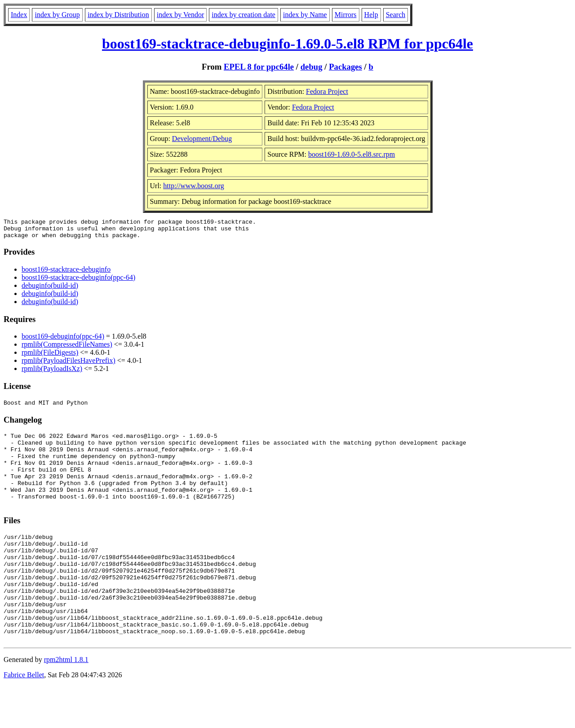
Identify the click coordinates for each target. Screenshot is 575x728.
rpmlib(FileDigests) (50, 356)
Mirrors (346, 15)
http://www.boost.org (194, 186)
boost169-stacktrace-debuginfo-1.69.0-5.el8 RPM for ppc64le (287, 44)
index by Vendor (180, 15)
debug (312, 67)
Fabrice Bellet (24, 717)
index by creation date (243, 15)
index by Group (57, 15)
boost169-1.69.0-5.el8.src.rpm (352, 154)
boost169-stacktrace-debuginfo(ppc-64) (78, 281)
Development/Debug (202, 139)
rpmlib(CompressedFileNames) (67, 348)
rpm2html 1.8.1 (66, 701)
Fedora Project (327, 91)
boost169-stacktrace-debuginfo (66, 273)
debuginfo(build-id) (50, 289)
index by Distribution (118, 15)
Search (396, 15)
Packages (345, 67)
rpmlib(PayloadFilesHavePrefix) (69, 364)
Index (19, 15)
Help (371, 15)
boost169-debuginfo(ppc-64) (63, 340)
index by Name (305, 15)
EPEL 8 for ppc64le (259, 67)
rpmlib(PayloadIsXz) (52, 373)
